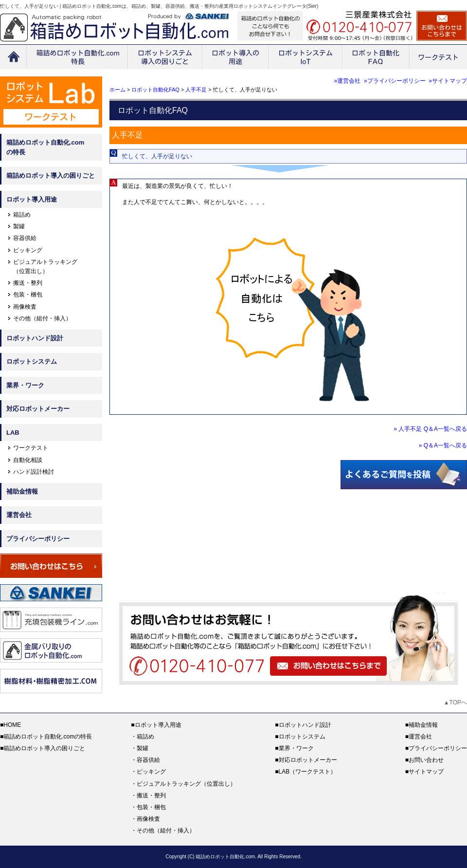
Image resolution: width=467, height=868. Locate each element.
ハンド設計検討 (34, 472)
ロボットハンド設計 (35, 338)
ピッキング (28, 250)
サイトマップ (426, 772)
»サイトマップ (448, 81)
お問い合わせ (426, 760)
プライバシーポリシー (38, 539)
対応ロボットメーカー (38, 409)
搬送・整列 (28, 283)
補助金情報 (22, 491)
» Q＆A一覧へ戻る (443, 445)
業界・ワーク (25, 385)
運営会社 (19, 515)
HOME (12, 725)
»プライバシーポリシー (395, 81)
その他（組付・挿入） (42, 318)
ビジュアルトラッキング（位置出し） (186, 784)
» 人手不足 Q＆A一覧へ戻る (430, 429)
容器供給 (25, 238)
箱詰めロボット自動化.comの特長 (45, 147)
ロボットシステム (32, 361)
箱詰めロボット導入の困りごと (51, 175)
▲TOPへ (455, 702)
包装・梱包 (28, 295)
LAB (13, 433)
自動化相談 (28, 460)
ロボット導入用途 (32, 199)
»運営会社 (348, 81)
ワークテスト (31, 448)
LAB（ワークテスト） (308, 772)
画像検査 (25, 307)
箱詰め (22, 215)
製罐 (19, 226)
